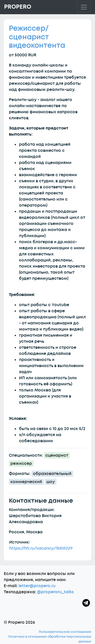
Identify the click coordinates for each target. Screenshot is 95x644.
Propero (18, 7)
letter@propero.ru (37, 586)
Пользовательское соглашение (65, 632)
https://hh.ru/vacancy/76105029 (41, 548)
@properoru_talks (55, 592)
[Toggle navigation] (84, 7)
